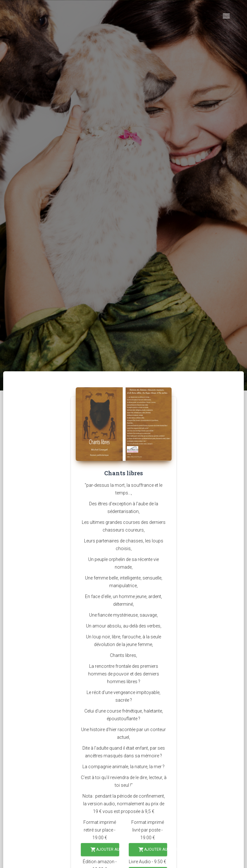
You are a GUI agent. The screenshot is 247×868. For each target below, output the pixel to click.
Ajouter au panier (105, 850)
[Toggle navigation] (226, 16)
